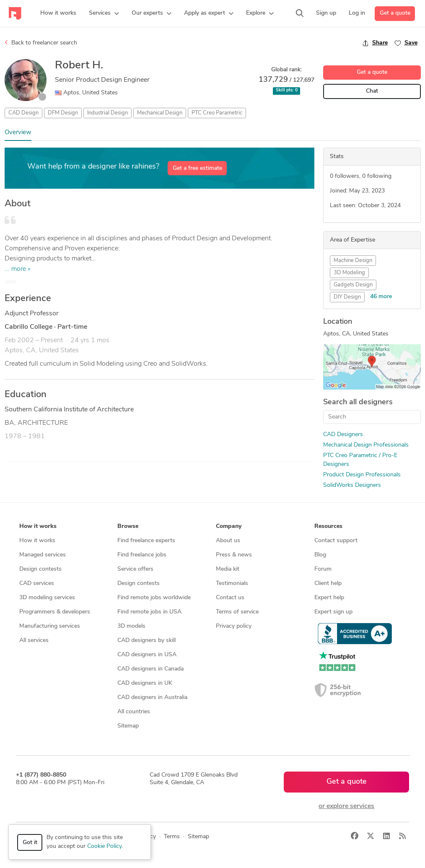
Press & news (234, 555)
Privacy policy (234, 626)
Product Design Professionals (362, 475)
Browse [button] (128, 526)
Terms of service (237, 612)
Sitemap (128, 726)
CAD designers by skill (146, 641)
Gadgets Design (353, 285)
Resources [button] (328, 526)
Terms (172, 837)
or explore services (346, 806)
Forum (323, 569)
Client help (328, 583)
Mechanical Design (160, 113)
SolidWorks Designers (352, 485)
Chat (372, 91)
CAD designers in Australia (152, 698)
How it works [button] (38, 526)
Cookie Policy (104, 846)
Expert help (329, 598)
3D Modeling (349, 273)
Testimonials (232, 583)
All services (34, 641)
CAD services (37, 583)
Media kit (228, 569)
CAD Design (23, 113)
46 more (381, 297)
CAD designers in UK (145, 683)
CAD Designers (343, 435)
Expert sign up (333, 612)
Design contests (40, 569)
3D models (131, 626)
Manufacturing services (50, 626)
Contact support (336, 541)
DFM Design (63, 113)
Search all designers (358, 402)
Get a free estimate (197, 168)
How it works (37, 541)
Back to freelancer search (41, 43)
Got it (30, 843)
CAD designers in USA (147, 655)
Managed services (43, 555)
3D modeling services (47, 598)
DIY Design (347, 297)
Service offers (135, 569)
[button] (104, 13)
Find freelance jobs (142, 555)
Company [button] (229, 526)
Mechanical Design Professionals (366, 445)
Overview (18, 133)
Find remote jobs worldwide (154, 598)
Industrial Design (108, 113)
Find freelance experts (146, 541)
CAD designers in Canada (150, 669)
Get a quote (395, 13)
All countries (134, 712)
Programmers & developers (55, 612)
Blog (320, 555)
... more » (18, 269)
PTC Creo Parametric (217, 113)
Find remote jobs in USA (149, 612)
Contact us (230, 598)
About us (228, 541)
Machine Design (353, 261)
